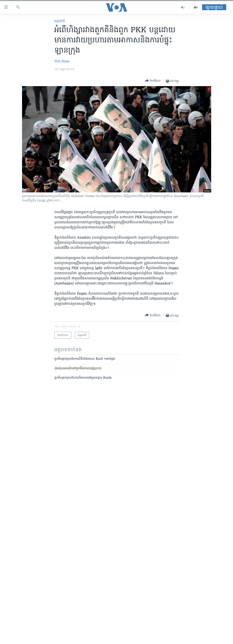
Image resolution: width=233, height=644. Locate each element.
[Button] (153, 81)
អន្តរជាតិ (60, 21)
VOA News (62, 62)
